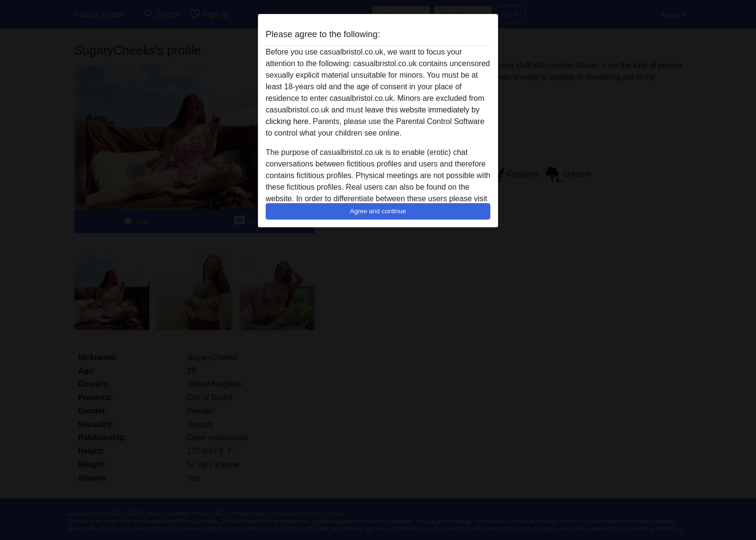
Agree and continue (378, 211)
